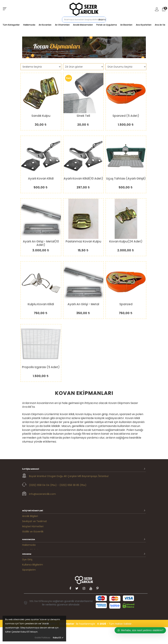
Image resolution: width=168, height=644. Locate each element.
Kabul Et (58, 638)
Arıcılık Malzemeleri (83, 25)
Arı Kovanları (45, 25)
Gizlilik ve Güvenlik (33, 524)
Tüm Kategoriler (11, 25)
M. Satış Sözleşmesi (34, 585)
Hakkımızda (29, 25)
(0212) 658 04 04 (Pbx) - (44, 485)
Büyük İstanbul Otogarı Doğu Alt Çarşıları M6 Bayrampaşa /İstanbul (69, 476)
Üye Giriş (27, 565)
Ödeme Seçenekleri (34, 529)
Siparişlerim (29, 575)
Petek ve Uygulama (107, 25)
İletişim (26, 552)
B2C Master (67, 641)
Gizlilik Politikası (42, 638)
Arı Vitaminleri (62, 25)
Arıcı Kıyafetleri (144, 25)
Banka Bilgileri (30, 547)
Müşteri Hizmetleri (33, 519)
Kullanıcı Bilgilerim (33, 570)
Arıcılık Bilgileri (30, 509)
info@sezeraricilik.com (42, 494)
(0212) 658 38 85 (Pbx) (73, 485)
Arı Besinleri (126, 25)
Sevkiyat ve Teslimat (35, 514)
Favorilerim (29, 580)
